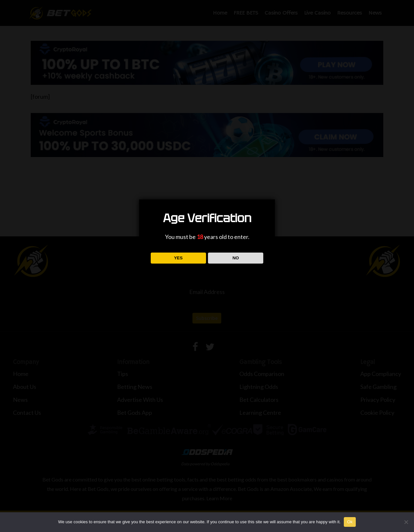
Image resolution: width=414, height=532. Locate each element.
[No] (406, 522)
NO (236, 258)
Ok (350, 522)
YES (178, 258)
